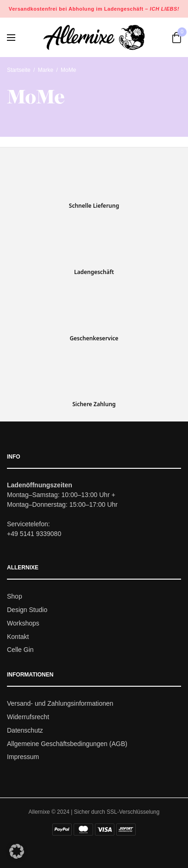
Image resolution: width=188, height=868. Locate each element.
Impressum (23, 757)
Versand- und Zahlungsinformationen (60, 704)
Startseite (19, 70)
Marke (46, 70)
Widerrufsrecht (28, 717)
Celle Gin (20, 650)
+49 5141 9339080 (34, 534)
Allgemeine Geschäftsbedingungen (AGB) (67, 744)
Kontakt (18, 637)
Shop (15, 597)
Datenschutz (25, 730)
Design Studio (27, 610)
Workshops (23, 623)
